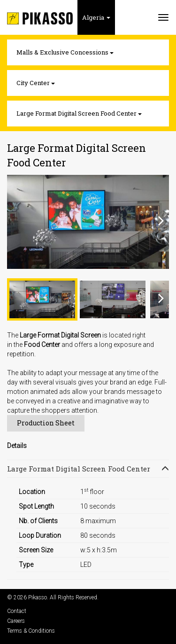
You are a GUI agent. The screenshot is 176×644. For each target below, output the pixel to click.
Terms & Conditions (31, 631)
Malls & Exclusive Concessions (65, 52)
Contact (17, 611)
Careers (16, 621)
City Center (36, 83)
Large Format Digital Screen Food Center (79, 113)
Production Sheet (46, 423)
